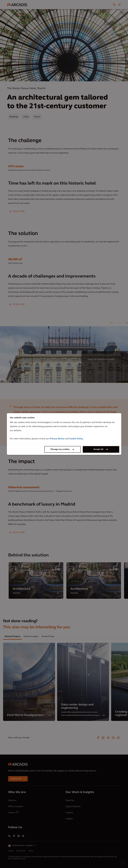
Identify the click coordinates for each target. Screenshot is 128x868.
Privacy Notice (57, 439)
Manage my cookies (60, 449)
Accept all (98, 449)
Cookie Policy (76, 439)
